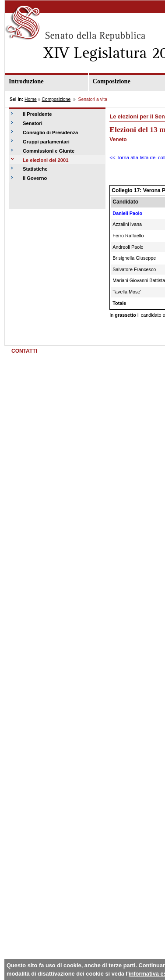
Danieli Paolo (127, 213)
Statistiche (35, 169)
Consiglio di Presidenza (50, 132)
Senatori (33, 123)
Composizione (56, 99)
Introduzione (26, 81)
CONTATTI (24, 351)
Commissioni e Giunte (49, 151)
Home (31, 99)
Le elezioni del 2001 (46, 160)
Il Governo (35, 178)
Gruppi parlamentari (46, 142)
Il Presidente (37, 114)
